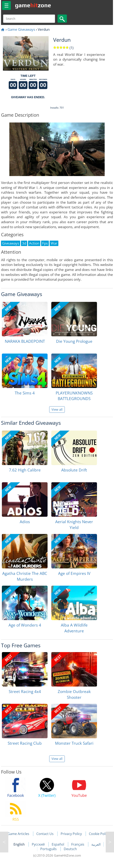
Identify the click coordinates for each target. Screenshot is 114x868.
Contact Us (45, 834)
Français (78, 844)
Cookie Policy (99, 834)
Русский (39, 844)
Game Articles (18, 834)
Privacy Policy (71, 834)
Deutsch (70, 849)
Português (49, 849)
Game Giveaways (21, 29)
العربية (96, 844)
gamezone (33, 5)
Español (58, 844)
